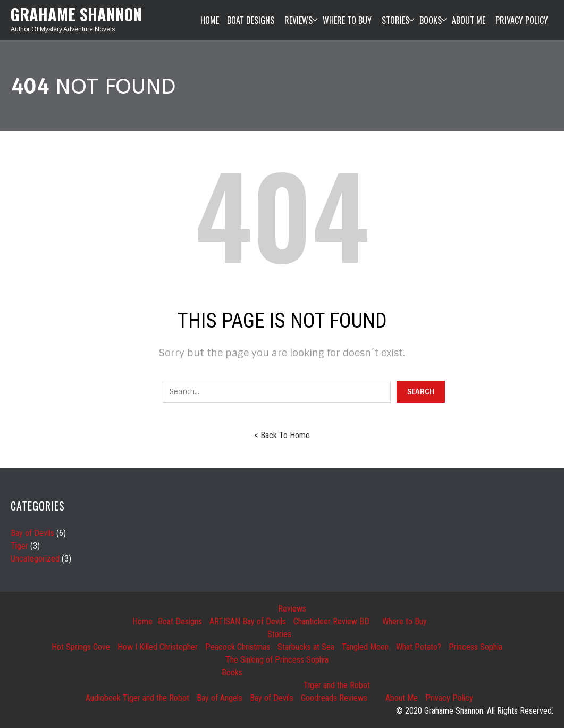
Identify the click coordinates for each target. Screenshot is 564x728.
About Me (402, 698)
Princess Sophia (475, 647)
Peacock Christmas (238, 647)
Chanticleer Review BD (331, 621)
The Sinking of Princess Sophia (277, 660)
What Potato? (419, 647)
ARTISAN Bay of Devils (248, 621)
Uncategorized (35, 559)
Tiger (19, 546)
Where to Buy (405, 621)
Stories (279, 634)
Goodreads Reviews (334, 698)
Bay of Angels (220, 698)
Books (232, 672)
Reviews (292, 609)
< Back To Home (282, 435)
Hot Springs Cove (81, 647)
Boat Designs (180, 621)
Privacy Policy (449, 698)
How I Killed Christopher (158, 647)
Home (142, 621)
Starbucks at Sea (306, 647)
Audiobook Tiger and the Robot (137, 698)
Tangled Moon (365, 647)
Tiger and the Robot (337, 685)
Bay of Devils (32, 533)
